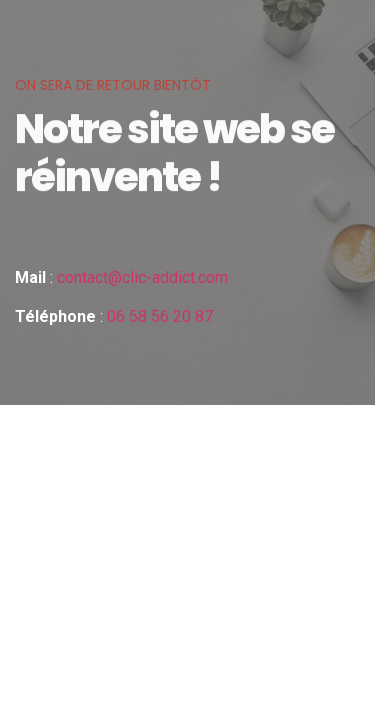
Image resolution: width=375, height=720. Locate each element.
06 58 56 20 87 (160, 316)
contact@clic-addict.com (142, 277)
